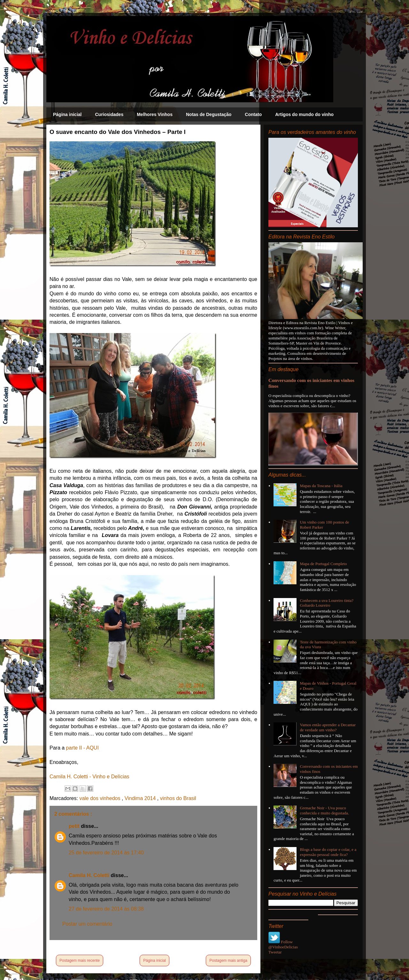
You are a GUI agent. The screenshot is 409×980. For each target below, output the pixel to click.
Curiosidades (109, 114)
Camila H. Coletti (90, 875)
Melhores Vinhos (155, 114)
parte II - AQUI (82, 748)
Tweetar (275, 952)
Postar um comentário (87, 924)
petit (75, 826)
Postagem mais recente (80, 961)
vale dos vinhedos (100, 798)
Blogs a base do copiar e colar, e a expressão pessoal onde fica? (328, 852)
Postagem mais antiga (228, 961)
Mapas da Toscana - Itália (321, 486)
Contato (253, 114)
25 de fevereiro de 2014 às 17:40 (106, 853)
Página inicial (67, 114)
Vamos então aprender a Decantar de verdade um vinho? (328, 727)
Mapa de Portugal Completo (323, 564)
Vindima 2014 (141, 798)
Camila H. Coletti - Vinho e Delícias (89, 777)
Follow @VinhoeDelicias (283, 944)
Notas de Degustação (209, 114)
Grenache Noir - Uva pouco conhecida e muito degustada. (324, 810)
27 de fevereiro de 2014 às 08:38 (106, 909)
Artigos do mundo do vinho (304, 114)
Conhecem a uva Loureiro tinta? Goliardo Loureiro (327, 603)
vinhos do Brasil (178, 798)
